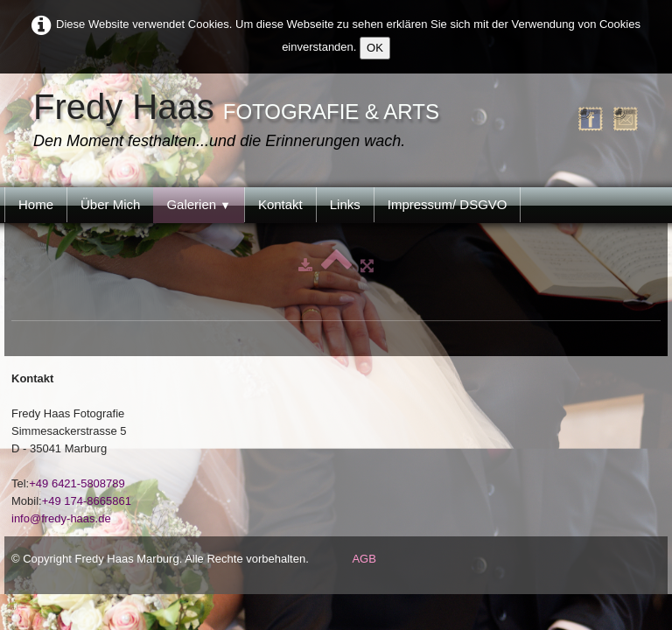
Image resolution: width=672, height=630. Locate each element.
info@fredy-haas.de (61, 518)
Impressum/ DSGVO (448, 204)
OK (375, 48)
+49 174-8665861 (87, 501)
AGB (364, 559)
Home (36, 204)
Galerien (199, 204)
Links (345, 204)
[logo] (241, 122)
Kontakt (280, 204)
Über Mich (110, 204)
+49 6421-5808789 (77, 483)
